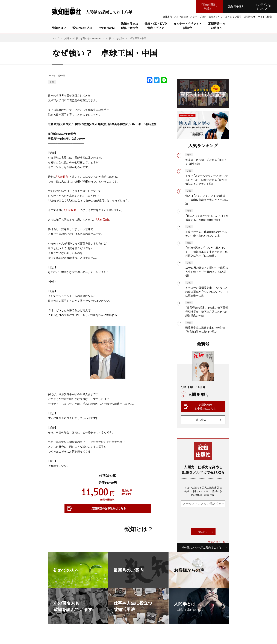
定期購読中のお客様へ (217, 26)
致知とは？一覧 (217, 542)
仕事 (52, 82)
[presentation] (208, 518)
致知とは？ (59, 28)
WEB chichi (107, 28)
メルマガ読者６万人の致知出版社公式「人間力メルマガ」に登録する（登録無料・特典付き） (203, 491)
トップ (55, 38)
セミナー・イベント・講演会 (188, 26)
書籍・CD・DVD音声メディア (156, 26)
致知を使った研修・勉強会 (129, 26)
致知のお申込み (82, 28)
